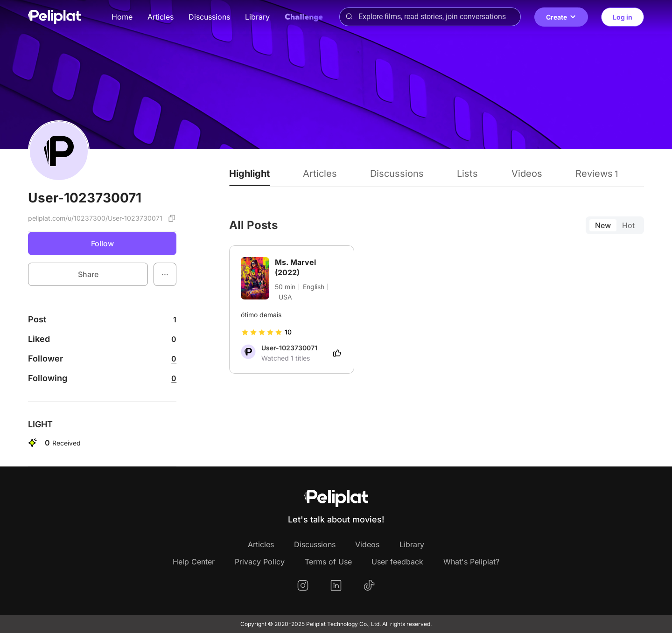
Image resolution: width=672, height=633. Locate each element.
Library (257, 17)
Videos (367, 544)
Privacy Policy (260, 562)
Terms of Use (328, 562)
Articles (161, 17)
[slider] (262, 332)
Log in (623, 17)
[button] (165, 274)
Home (122, 17)
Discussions (209, 17)
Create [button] (561, 17)
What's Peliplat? (471, 562)
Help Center (194, 562)
